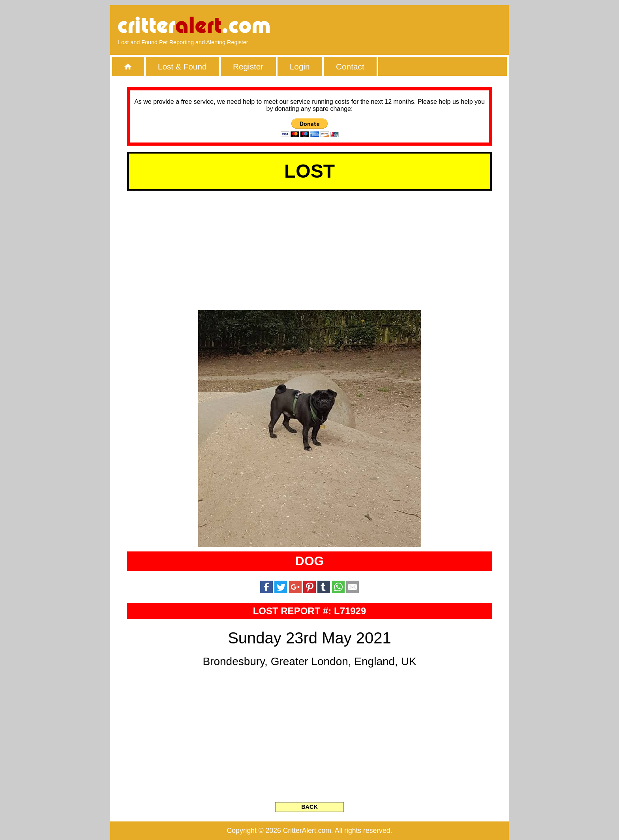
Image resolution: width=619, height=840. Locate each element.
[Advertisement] (410, 26)
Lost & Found (182, 67)
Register (248, 67)
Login (300, 67)
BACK (309, 807)
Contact (350, 67)
